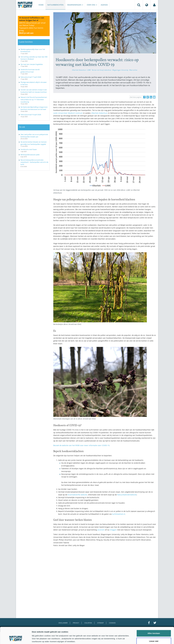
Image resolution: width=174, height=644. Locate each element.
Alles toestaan (154, 620)
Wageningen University (120, 70)
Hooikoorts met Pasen (29, 149)
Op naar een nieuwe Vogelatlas (32, 64)
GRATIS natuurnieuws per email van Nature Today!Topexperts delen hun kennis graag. (32, 28)
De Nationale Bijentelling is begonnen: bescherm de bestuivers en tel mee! (34, 108)
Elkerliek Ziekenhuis (79, 70)
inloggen (113, 530)
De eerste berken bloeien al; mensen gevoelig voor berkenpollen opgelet (34, 143)
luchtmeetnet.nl (119, 514)
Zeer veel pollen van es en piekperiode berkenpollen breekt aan (34, 136)
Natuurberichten (55, 5)
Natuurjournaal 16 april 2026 (31, 115)
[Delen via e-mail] (154, 97)
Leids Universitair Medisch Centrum (68, 113)
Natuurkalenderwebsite (127, 495)
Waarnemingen (75, 5)
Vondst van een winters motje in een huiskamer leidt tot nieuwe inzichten (34, 91)
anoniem (101, 530)
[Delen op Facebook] (144, 97)
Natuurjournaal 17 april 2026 (31, 77)
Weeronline (133, 70)
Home (41, 5)
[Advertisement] (105, 570)
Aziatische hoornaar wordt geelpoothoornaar (30, 71)
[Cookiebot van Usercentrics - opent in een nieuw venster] (16, 639)
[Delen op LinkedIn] (151, 97)
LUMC (89, 70)
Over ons (92, 5)
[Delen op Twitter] (148, 97)
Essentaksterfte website (77, 495)
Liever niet (154, 628)
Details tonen (131, 639)
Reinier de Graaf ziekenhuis (102, 70)
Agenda (104, 5)
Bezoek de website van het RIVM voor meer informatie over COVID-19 (81, 445)
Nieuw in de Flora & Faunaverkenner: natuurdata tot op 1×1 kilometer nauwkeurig (34, 99)
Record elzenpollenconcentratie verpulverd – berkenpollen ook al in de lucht (34, 162)
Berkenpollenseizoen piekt (30, 155)
